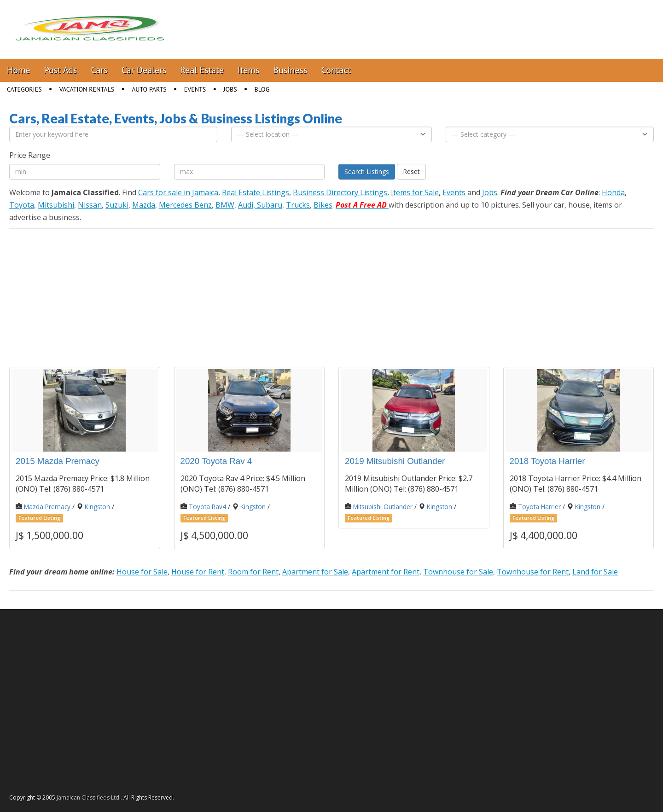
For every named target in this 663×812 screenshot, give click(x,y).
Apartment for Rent (386, 572)
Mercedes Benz (185, 205)
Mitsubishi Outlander (383, 507)
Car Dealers (144, 70)
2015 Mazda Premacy (58, 461)
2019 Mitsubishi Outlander (395, 461)
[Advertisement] (331, 298)
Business (290, 70)
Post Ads (61, 70)
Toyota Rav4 (207, 507)
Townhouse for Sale (458, 572)
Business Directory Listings (340, 192)
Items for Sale (415, 192)
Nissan (90, 205)
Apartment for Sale (315, 572)
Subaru (269, 205)
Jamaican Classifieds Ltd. (89, 797)
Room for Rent (253, 572)
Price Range (30, 155)
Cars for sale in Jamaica (178, 192)
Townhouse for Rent (533, 572)
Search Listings (367, 171)
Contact (336, 70)
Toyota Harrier (539, 507)
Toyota (22, 205)
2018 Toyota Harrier (547, 461)
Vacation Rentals (87, 89)
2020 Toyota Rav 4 (216, 461)
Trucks (298, 205)
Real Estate (202, 70)
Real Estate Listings (256, 192)
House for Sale (142, 572)
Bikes (323, 205)
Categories (24, 89)
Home (19, 70)
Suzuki (117, 205)
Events (195, 89)
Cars (99, 70)
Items (248, 70)
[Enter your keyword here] (113, 134)
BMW (225, 205)
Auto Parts (149, 89)
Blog (262, 89)
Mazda (144, 205)
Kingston (97, 507)
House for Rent (198, 572)
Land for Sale (595, 572)
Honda (613, 192)
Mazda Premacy (47, 507)
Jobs (230, 89)
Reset (411, 171)
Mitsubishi (56, 205)
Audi (246, 205)
